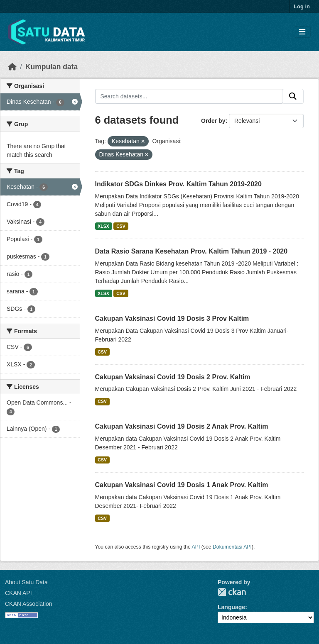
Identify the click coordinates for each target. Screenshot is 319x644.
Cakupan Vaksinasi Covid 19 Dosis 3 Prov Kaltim (172, 318)
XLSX (103, 226)
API (196, 547)
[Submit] (293, 96)
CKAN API (18, 593)
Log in (302, 6)
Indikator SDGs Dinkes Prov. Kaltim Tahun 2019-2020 (178, 184)
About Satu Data (26, 582)
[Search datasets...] (189, 96)
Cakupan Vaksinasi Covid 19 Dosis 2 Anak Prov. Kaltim (182, 426)
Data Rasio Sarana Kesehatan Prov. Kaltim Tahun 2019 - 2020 (191, 251)
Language (231, 607)
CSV (121, 226)
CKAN (232, 592)
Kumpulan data (52, 67)
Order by (213, 121)
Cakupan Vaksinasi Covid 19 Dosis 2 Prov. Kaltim (173, 377)
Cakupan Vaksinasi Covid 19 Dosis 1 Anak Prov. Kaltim (182, 485)
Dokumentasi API (232, 547)
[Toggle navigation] (302, 32)
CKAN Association (29, 604)
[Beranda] (12, 67)
